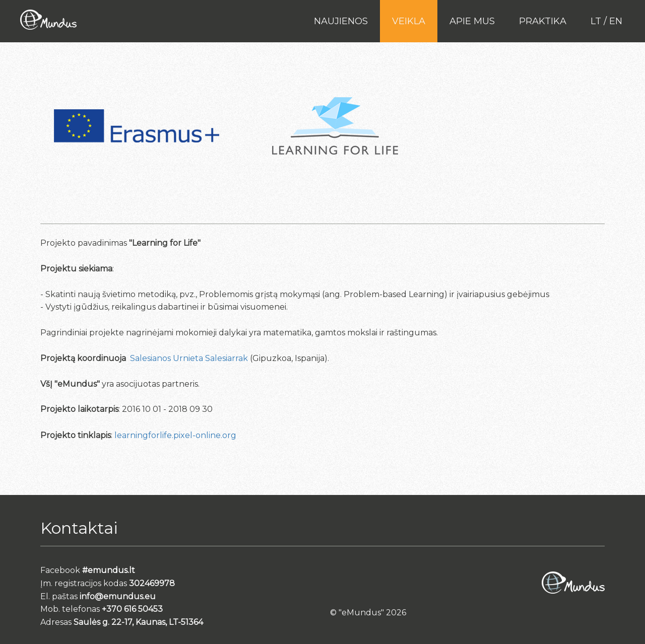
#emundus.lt (109, 570)
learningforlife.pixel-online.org (175, 435)
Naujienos (341, 21)
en (616, 21)
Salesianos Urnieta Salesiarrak (189, 358)
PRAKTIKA (543, 21)
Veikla (409, 21)
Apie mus (472, 21)
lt (596, 21)
